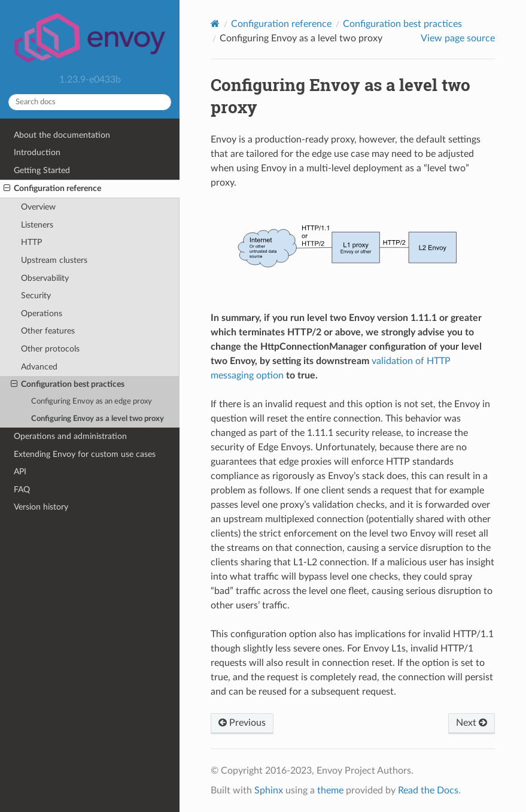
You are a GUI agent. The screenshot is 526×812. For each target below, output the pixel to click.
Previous (242, 723)
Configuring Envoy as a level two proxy (98, 419)
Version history (41, 507)
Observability (45, 278)
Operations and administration (70, 436)
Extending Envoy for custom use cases (85, 454)
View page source (458, 38)
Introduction (37, 152)
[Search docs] (90, 102)
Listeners (37, 225)
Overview (38, 207)
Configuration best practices (68, 384)
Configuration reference (52, 189)
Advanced (39, 367)
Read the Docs (428, 790)
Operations (42, 313)
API (20, 472)
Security (36, 296)
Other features (48, 331)
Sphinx (269, 790)
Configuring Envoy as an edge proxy (92, 402)
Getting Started (42, 170)
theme (330, 790)
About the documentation (62, 135)
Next (472, 723)
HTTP (31, 242)
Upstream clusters (54, 260)
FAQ (22, 490)
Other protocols (50, 349)
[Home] (215, 24)
